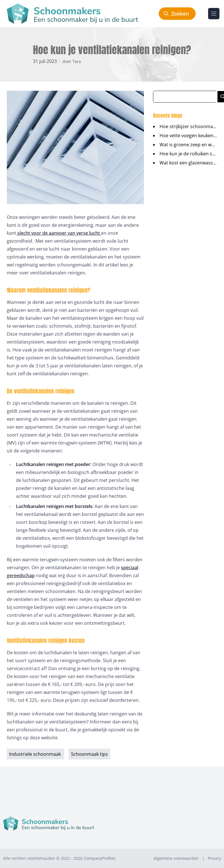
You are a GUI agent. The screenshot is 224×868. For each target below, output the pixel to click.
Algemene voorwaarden (176, 858)
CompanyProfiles (100, 858)
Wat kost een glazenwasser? (190, 163)
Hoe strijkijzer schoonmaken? (191, 126)
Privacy (214, 858)
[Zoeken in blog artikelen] (185, 97)
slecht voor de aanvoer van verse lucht (59, 233)
